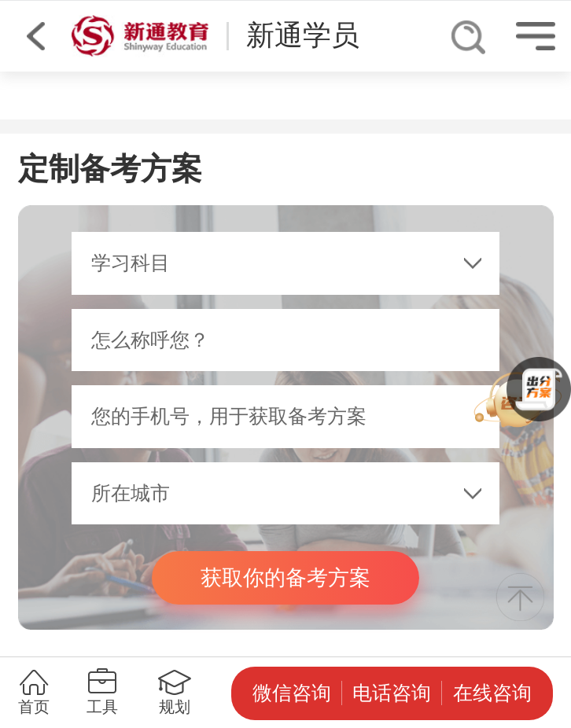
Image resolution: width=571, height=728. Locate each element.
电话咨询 (392, 693)
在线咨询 (492, 693)
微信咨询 (292, 693)
